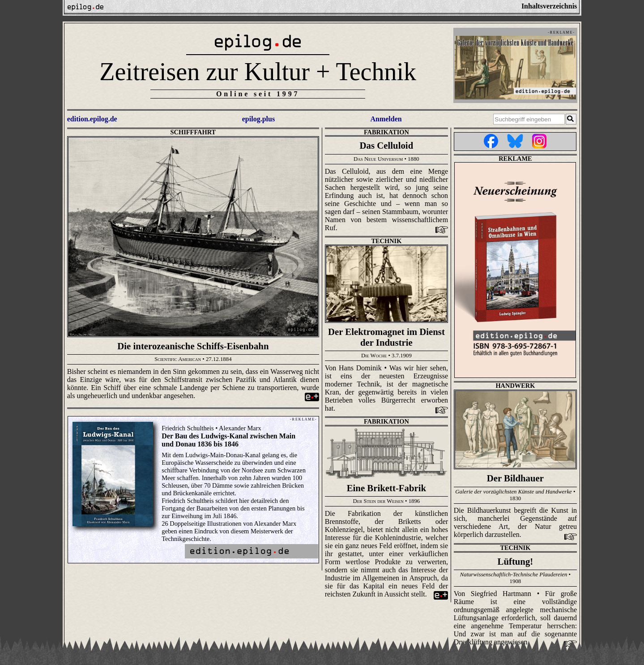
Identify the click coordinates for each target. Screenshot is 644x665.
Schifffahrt (193, 132)
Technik (386, 241)
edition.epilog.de (92, 119)
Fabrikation (386, 132)
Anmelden (386, 119)
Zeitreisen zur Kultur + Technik (258, 72)
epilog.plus (258, 119)
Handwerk (515, 386)
